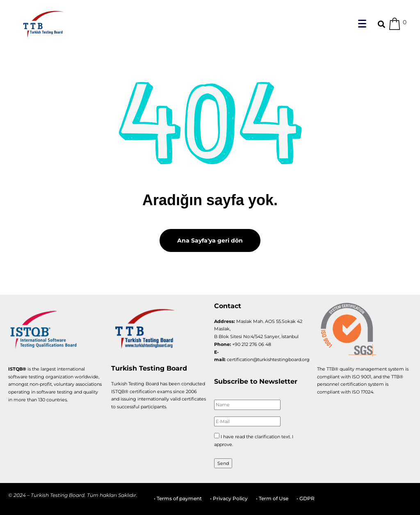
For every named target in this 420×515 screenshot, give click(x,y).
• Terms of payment (178, 498)
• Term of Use (272, 498)
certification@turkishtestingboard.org (268, 359)
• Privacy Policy (229, 498)
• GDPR (306, 498)
